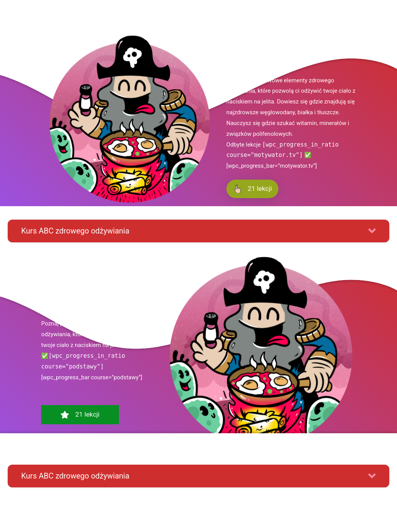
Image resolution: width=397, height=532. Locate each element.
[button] (198, 231)
